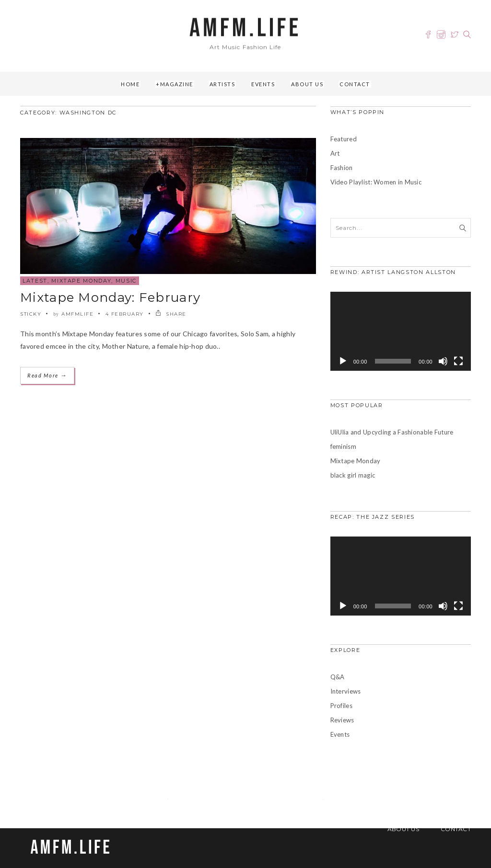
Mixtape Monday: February (110, 297)
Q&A (338, 677)
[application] (401, 331)
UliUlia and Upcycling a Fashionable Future (392, 432)
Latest (35, 281)
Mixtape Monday (81, 281)
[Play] (343, 361)
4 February (125, 314)
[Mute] (443, 361)
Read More (47, 375)
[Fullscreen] (458, 361)
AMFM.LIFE (245, 29)
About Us (307, 84)
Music (126, 281)
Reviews (342, 720)
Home (130, 84)
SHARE (171, 314)
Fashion (342, 168)
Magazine (177, 84)
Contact (355, 84)
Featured (344, 139)
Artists (222, 84)
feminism (343, 446)
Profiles (341, 706)
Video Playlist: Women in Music (376, 182)
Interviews (346, 691)
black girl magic (353, 475)
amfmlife (77, 314)
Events (263, 84)
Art (335, 153)
